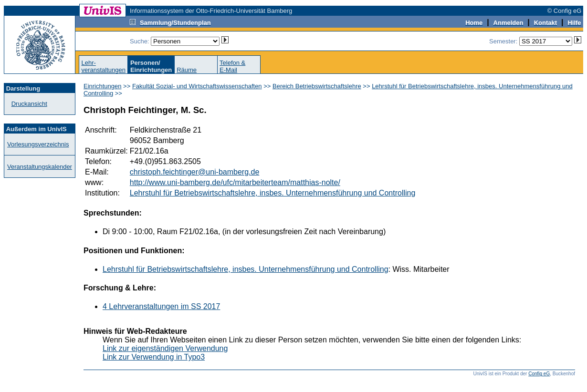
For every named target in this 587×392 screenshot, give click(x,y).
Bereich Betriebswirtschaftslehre (317, 86)
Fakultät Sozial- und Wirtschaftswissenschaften (197, 86)
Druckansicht (29, 104)
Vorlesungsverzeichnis (38, 144)
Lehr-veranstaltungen (103, 66)
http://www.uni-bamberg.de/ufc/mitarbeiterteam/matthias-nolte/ (235, 182)
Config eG (539, 374)
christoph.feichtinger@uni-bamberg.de (195, 172)
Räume (187, 70)
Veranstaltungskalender (40, 167)
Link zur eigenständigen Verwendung (165, 348)
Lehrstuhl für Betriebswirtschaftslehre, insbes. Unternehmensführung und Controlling (273, 193)
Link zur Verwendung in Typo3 (154, 357)
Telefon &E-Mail (232, 66)
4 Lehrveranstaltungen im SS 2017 (161, 306)
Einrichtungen (103, 86)
